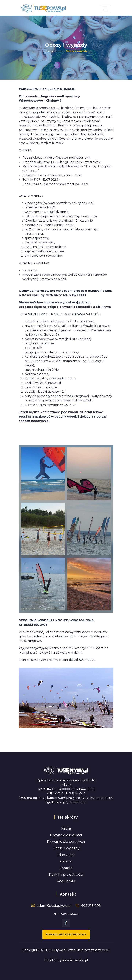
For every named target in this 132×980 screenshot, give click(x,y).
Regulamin (66, 881)
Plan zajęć (66, 855)
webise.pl (81, 960)
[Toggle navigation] (106, 9)
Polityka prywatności (66, 875)
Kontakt (66, 868)
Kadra (66, 828)
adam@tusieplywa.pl (54, 906)
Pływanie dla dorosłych (66, 842)
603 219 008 (91, 906)
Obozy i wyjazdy (66, 848)
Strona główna (54, 51)
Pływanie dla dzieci (66, 835)
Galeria (66, 861)
